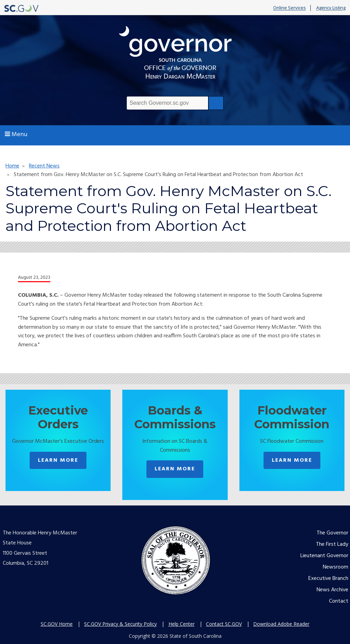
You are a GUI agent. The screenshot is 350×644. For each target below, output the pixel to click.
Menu (16, 135)
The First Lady (332, 544)
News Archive (332, 590)
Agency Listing (331, 8)
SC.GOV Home (57, 624)
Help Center (182, 624)
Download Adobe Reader (281, 624)
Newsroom (336, 567)
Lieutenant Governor (324, 556)
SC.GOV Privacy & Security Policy (120, 624)
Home (12, 166)
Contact (339, 601)
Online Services (290, 8)
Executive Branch (328, 579)
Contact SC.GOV (224, 624)
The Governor (332, 533)
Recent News (44, 166)
